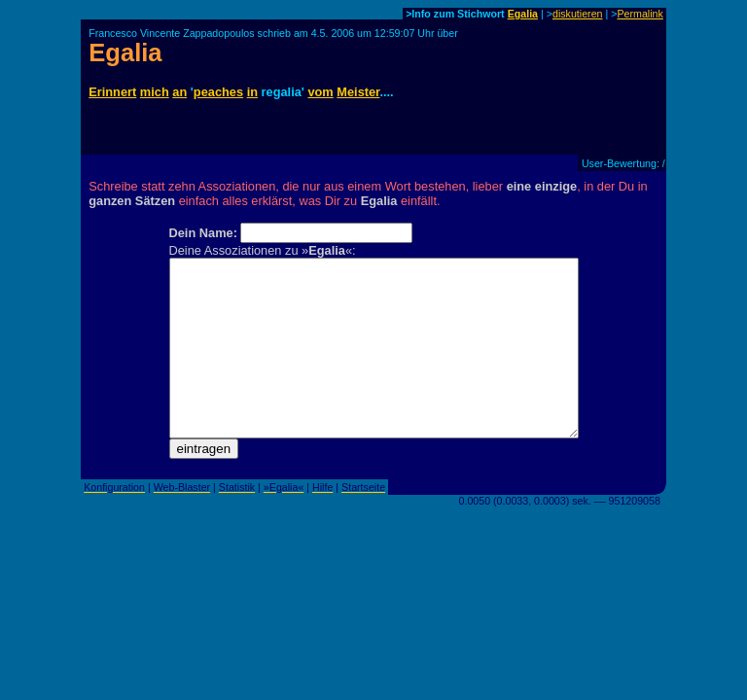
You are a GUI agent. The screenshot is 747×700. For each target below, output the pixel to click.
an (179, 92)
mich (155, 92)
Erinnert (112, 92)
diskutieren (578, 14)
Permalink (640, 14)
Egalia (523, 14)
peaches (218, 92)
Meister (358, 92)
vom (320, 92)
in (252, 92)
